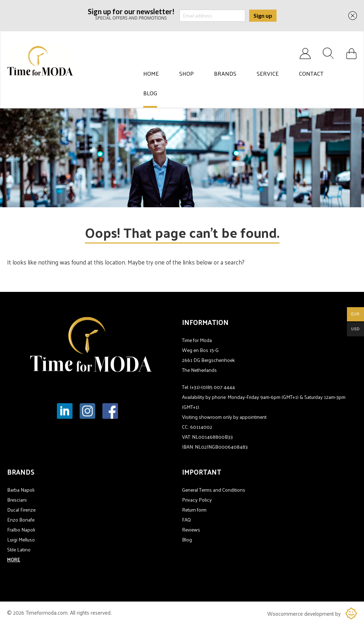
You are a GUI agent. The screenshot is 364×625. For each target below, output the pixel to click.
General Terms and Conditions (214, 490)
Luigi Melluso (21, 539)
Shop (186, 74)
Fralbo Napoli (21, 530)
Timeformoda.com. (48, 612)
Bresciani (17, 500)
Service (268, 74)
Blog (150, 93)
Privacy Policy (197, 500)
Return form (194, 510)
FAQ (186, 520)
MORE (14, 559)
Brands (225, 74)
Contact (311, 74)
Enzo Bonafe (21, 520)
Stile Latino (19, 549)
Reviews (191, 530)
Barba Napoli (21, 490)
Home (151, 74)
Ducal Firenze (21, 510)
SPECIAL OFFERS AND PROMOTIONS (131, 14)
